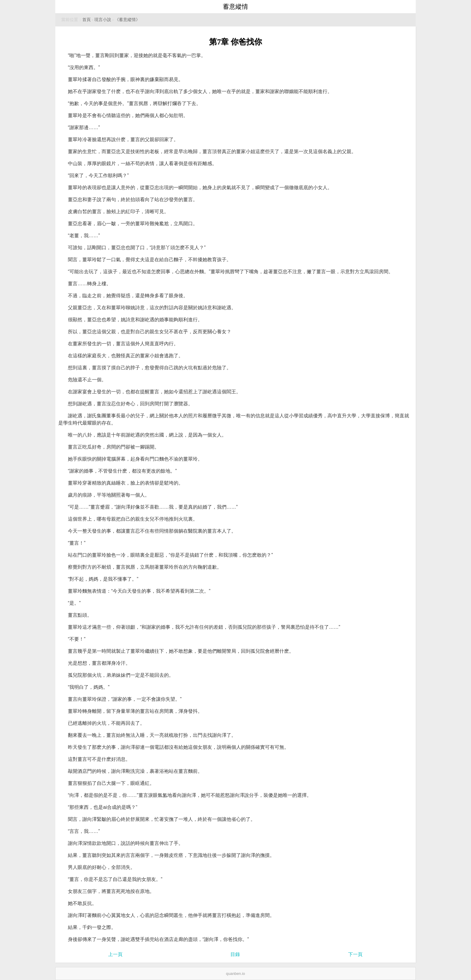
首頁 (87, 20)
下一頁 (355, 954)
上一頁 (115, 954)
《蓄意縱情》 (127, 20)
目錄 (235, 954)
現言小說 (103, 20)
